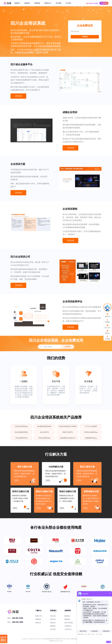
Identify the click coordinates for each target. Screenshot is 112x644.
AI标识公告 (68, 629)
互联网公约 (68, 626)
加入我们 (53, 629)
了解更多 (16, 480)
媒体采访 (53, 626)
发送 (108, 642)
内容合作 (53, 616)
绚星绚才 (17, 3)
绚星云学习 (39, 616)
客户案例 (59, 3)
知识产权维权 (69, 623)
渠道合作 (53, 623)
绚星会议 (38, 623)
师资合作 (53, 619)
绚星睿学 (27, 3)
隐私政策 (67, 619)
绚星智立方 (48, 3)
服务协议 (67, 616)
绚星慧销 (37, 3)
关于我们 (69, 3)
